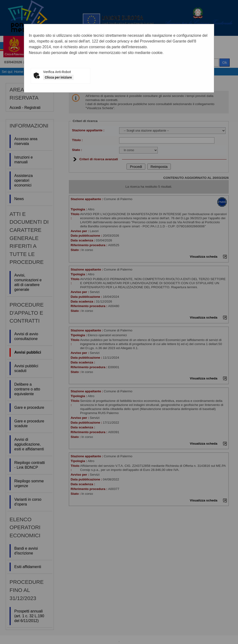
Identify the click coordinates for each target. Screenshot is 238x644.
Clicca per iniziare (58, 77)
